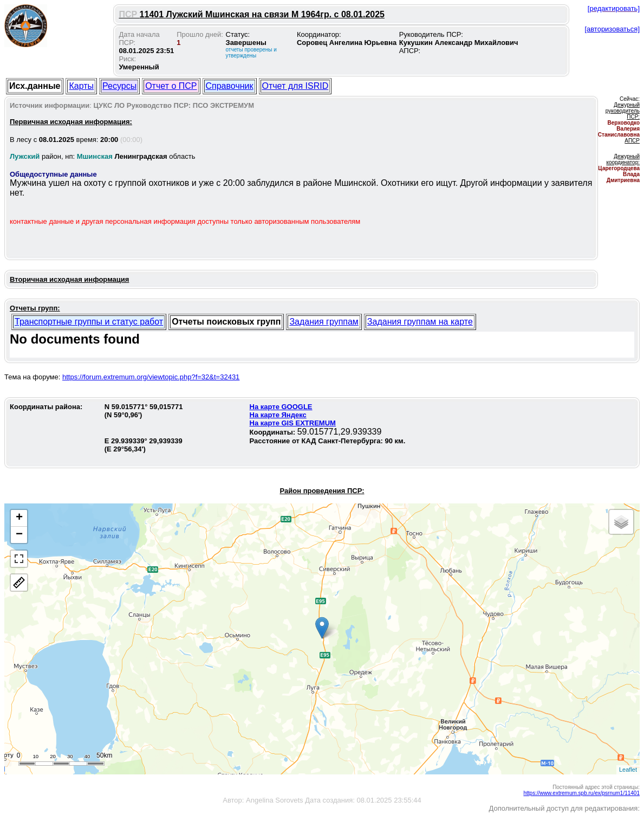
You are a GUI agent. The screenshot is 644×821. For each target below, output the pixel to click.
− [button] (19, 535)
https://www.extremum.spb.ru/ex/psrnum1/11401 (581, 793)
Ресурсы (119, 86)
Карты (81, 86)
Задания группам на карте (420, 322)
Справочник (230, 86)
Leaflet (628, 770)
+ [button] (19, 518)
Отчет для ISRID (295, 86)
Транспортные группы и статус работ (89, 322)
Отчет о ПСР (171, 86)
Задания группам (324, 322)
